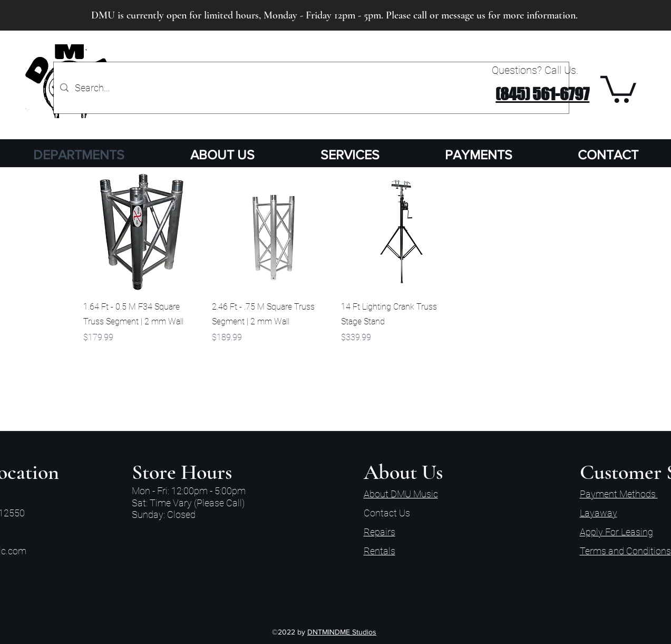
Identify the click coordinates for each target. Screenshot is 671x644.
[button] (618, 88)
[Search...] (311, 88)
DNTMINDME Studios (342, 632)
